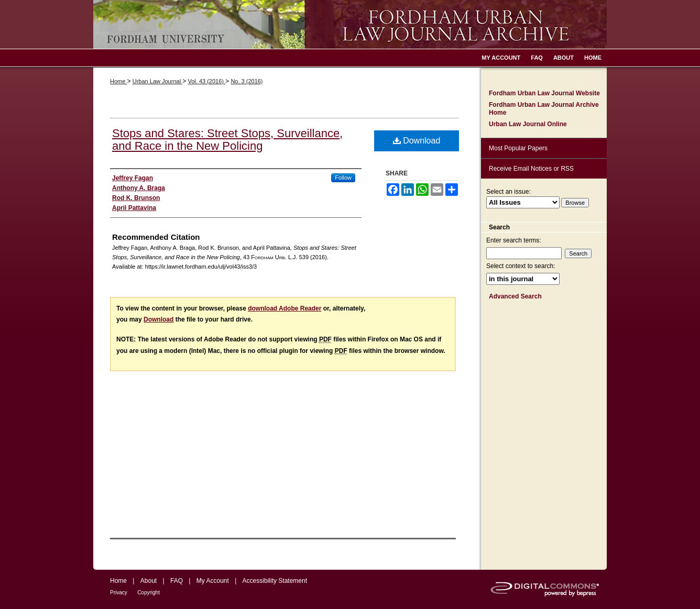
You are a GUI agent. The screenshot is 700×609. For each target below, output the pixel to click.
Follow (343, 178)
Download (417, 141)
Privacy (119, 593)
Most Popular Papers (518, 148)
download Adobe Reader (285, 308)
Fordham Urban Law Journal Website (544, 93)
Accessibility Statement (275, 581)
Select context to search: (521, 266)
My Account (213, 581)
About (149, 581)
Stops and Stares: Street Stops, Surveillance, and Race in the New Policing (227, 140)
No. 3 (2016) (247, 81)
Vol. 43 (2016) (206, 81)
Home (118, 81)
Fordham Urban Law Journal (350, 24)
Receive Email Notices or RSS (531, 169)
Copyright (149, 593)
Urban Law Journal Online (528, 124)
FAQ (177, 581)
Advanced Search (515, 296)
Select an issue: (508, 192)
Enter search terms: (514, 240)
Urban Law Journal (157, 81)
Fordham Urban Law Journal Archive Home (544, 108)
